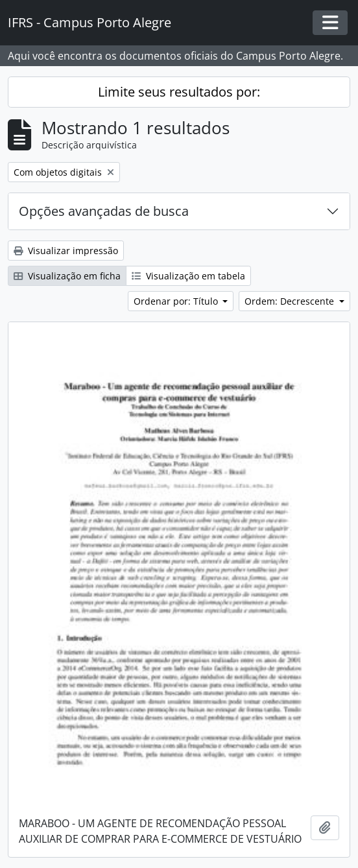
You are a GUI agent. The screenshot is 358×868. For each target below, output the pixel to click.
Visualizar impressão (66, 251)
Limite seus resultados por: (179, 92)
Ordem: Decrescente (291, 301)
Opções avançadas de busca (104, 211)
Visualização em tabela (188, 276)
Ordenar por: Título (177, 301)
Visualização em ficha (67, 276)
